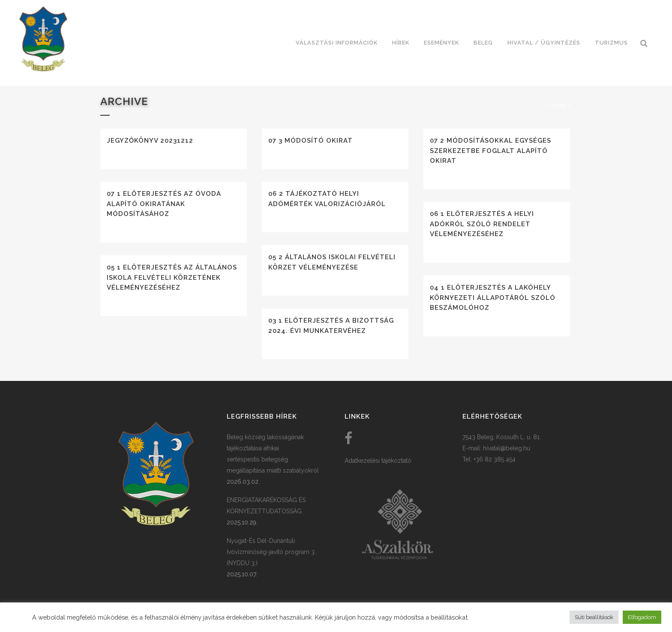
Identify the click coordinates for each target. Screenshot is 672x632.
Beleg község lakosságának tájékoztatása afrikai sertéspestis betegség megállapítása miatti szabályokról (273, 454)
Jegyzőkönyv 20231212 (150, 141)
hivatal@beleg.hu (507, 448)
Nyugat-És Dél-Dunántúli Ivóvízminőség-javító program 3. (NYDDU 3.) (271, 552)
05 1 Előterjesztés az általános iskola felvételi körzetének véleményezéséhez (172, 277)
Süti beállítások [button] (594, 617)
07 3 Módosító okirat (310, 141)
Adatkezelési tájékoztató (378, 461)
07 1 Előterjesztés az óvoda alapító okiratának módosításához (164, 204)
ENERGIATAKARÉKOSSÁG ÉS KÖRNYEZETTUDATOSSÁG (266, 506)
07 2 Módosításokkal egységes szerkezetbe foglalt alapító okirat (490, 151)
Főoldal (556, 105)
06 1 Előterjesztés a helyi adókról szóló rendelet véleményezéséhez (482, 224)
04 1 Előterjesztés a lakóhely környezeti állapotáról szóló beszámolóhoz (493, 298)
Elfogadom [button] (642, 617)
